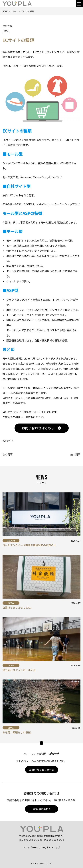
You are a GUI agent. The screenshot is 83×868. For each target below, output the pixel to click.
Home (5, 11)
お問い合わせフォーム (42, 770)
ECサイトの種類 (27, 11)
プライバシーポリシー (34, 847)
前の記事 (75, 454)
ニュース (14, 11)
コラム (6, 31)
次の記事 (8, 454)
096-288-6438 (42, 809)
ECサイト (8, 441)
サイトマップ (53, 847)
